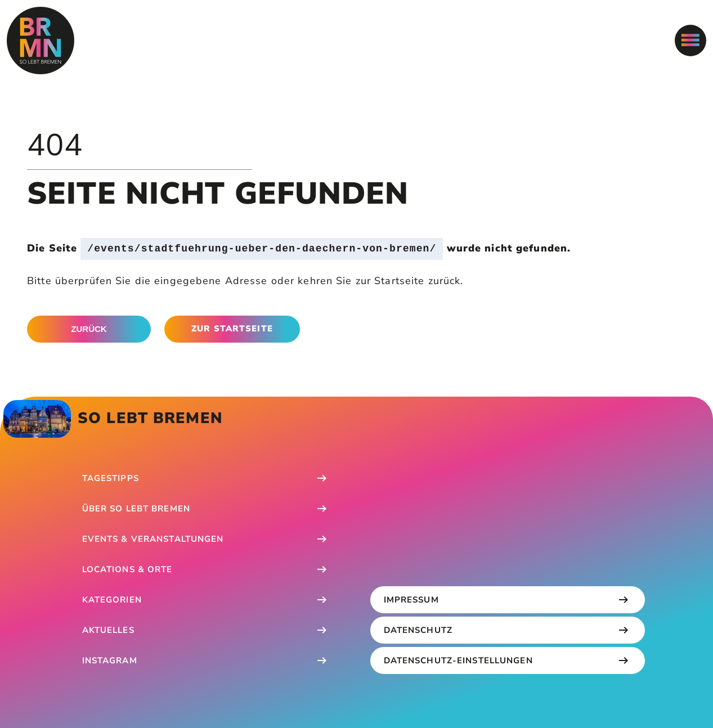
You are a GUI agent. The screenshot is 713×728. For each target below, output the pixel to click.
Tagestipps (111, 478)
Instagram (110, 660)
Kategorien (112, 600)
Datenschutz (418, 630)
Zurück (89, 329)
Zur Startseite (232, 329)
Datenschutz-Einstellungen (458, 660)
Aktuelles (108, 630)
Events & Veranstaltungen (153, 539)
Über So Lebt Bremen (136, 509)
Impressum (411, 600)
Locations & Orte (127, 569)
